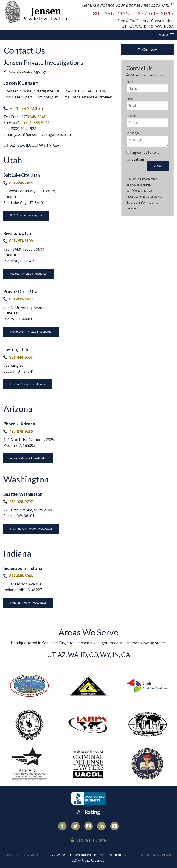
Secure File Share (88, 840)
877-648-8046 (21, 576)
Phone (131, 116)
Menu (163, 35)
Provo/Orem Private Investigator (31, 332)
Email (130, 99)
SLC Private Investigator (26, 215)
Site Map (9, 855)
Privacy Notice (29, 855)
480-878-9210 (21, 431)
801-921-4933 (21, 299)
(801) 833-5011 (37, 123)
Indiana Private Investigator (28, 603)
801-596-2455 (26, 108)
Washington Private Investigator (31, 529)
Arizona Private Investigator (28, 458)
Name (131, 82)
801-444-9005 (21, 357)
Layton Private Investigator (28, 384)
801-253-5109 (21, 241)
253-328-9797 (21, 502)
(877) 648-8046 (33, 117)
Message (133, 133)
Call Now (147, 50)
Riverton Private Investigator (29, 274)
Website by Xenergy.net (157, 855)
